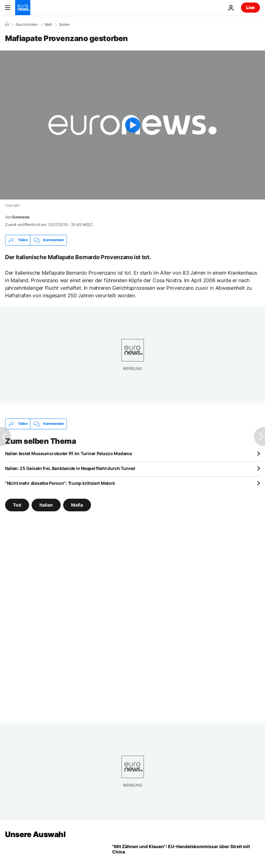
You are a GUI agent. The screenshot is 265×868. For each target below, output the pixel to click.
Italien (64, 25)
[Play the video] (132, 125)
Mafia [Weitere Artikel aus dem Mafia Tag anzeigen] (77, 505)
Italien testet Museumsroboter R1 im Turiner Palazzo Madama (69, 453)
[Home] (7, 24)
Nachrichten (27, 25)
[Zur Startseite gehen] (23, 8)
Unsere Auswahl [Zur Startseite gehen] (35, 834)
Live (250, 7)
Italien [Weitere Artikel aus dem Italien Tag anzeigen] (46, 505)
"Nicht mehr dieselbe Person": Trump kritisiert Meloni (60, 483)
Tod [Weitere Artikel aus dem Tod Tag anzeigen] (17, 505)
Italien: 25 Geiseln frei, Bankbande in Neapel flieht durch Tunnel (70, 468)
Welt (48, 25)
